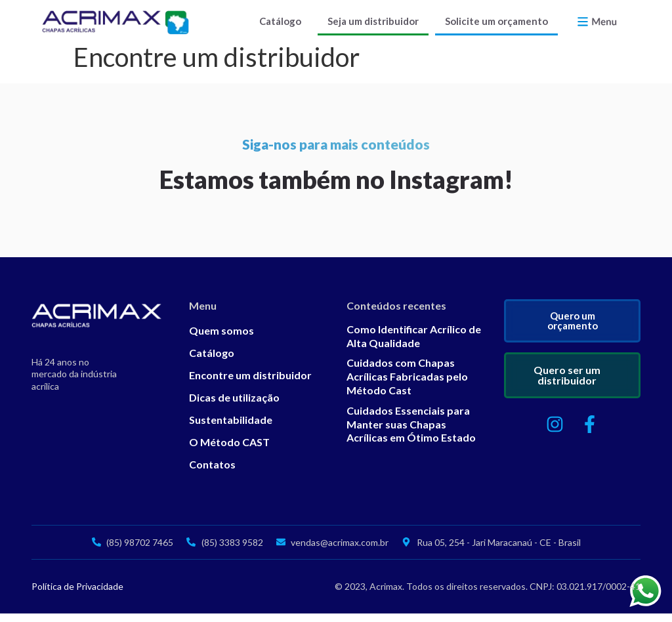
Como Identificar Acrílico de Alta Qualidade (414, 344)
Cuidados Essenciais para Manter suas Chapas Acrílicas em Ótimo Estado (411, 433)
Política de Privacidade (77, 595)
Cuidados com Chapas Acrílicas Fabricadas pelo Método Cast (407, 385)
